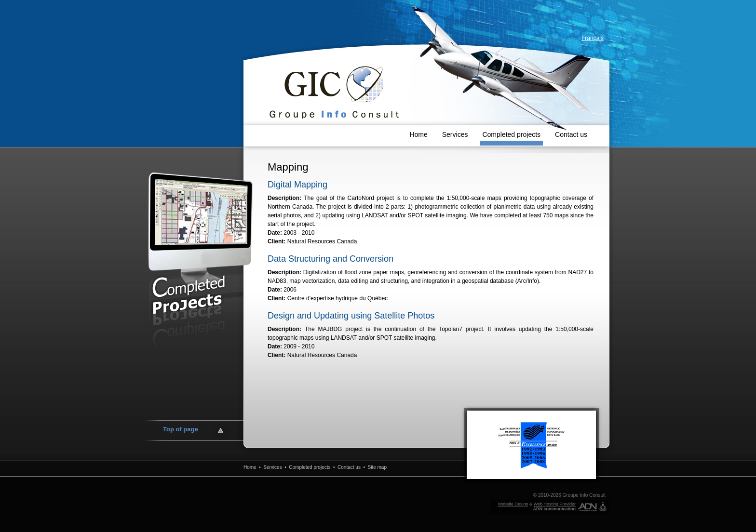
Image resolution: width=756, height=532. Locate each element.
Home (418, 134)
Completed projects (511, 134)
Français (593, 38)
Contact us (571, 134)
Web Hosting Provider (555, 504)
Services (455, 134)
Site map (377, 467)
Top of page (181, 429)
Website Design (513, 504)
